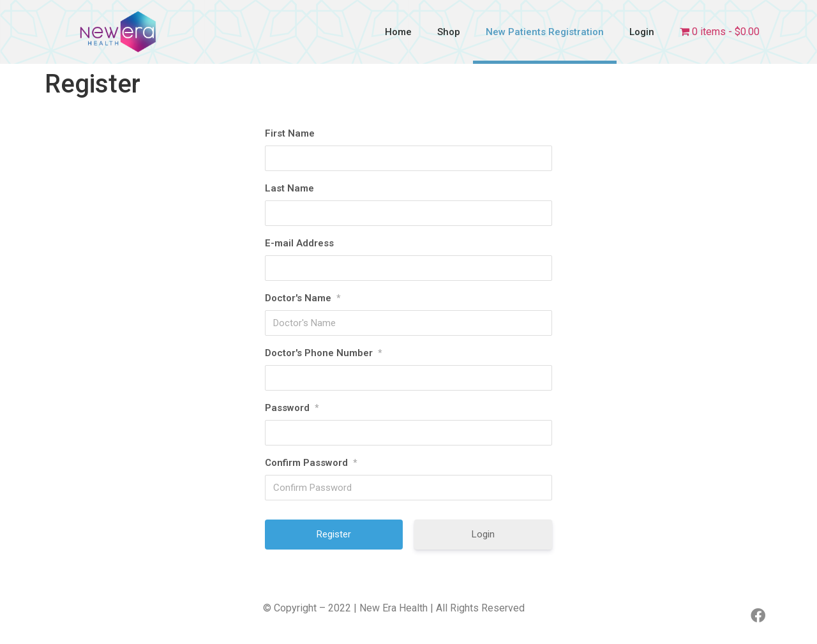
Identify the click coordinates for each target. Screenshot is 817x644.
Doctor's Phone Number (323, 353)
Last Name (289, 188)
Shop (449, 32)
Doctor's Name (303, 298)
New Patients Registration (545, 32)
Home (398, 32)
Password (292, 408)
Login (642, 32)
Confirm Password (311, 463)
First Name (290, 133)
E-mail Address (299, 243)
